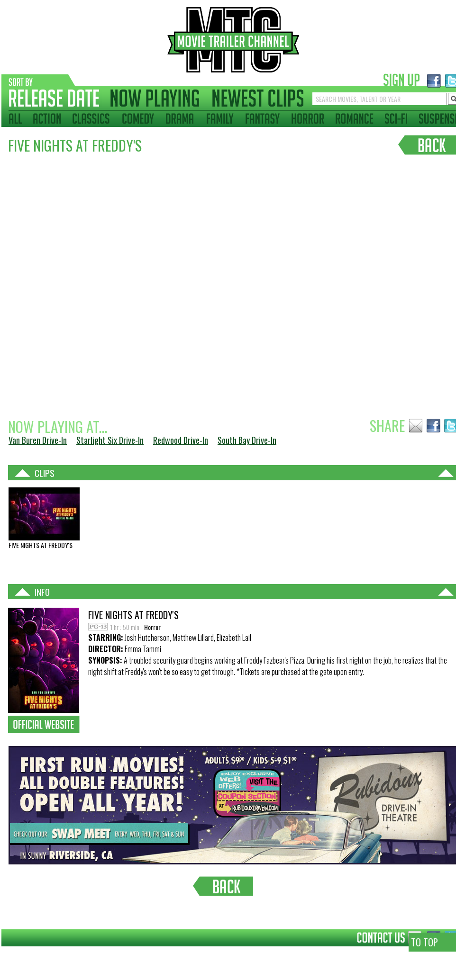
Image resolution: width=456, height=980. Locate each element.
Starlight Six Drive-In (110, 440)
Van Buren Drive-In (38, 440)
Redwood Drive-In (181, 440)
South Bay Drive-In (247, 440)
